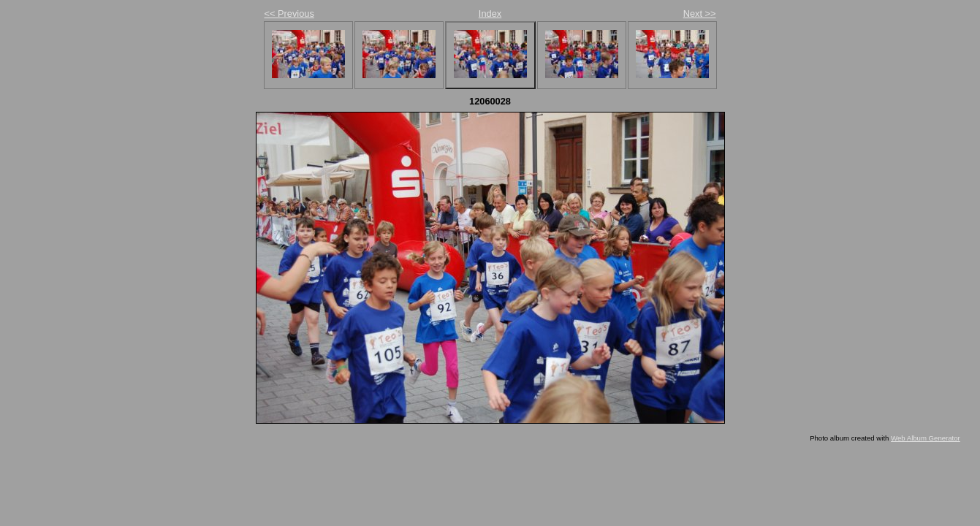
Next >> (700, 14)
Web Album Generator (926, 438)
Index (490, 14)
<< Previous (289, 14)
